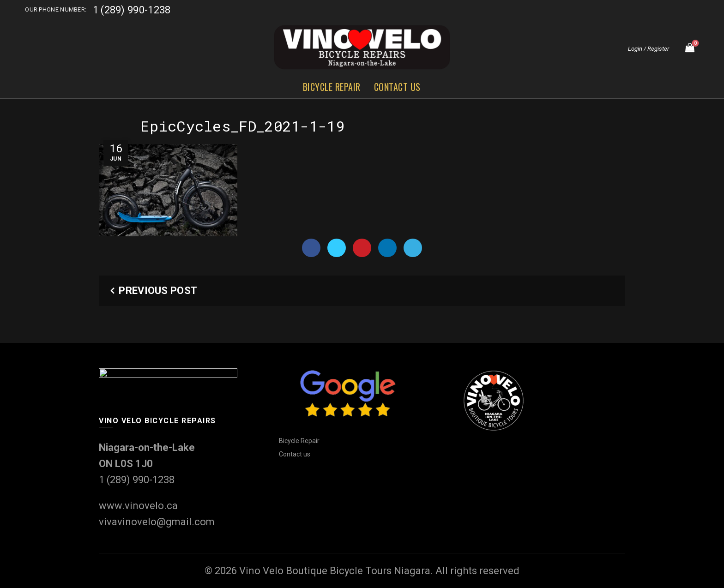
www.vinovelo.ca (138, 506)
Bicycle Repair (332, 87)
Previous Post (158, 291)
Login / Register (649, 49)
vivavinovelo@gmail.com (157, 522)
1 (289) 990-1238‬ (132, 10)
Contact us (397, 87)
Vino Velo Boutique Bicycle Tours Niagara (335, 571)
